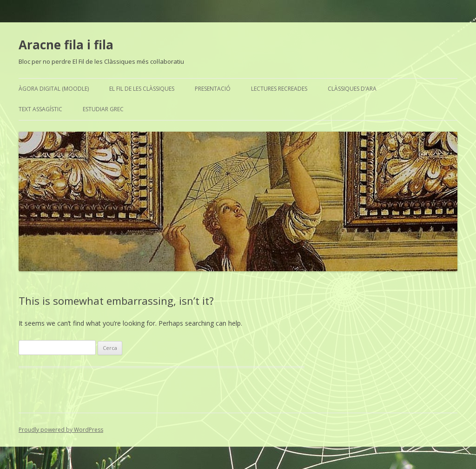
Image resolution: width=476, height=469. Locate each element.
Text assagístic (40, 109)
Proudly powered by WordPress (61, 430)
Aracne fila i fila (66, 45)
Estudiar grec (103, 109)
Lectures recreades (279, 89)
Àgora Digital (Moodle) (54, 89)
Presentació (213, 89)
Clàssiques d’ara (352, 89)
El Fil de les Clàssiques (142, 89)
